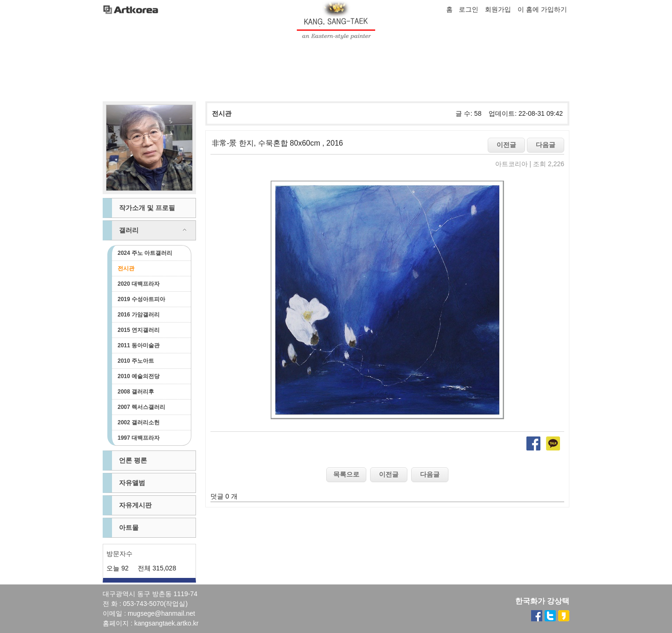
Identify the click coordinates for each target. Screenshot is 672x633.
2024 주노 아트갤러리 (145, 253)
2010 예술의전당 (139, 376)
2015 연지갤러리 (139, 330)
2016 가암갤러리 (139, 315)
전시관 (126, 268)
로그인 (469, 9)
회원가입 (498, 9)
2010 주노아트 (136, 361)
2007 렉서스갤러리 (141, 407)
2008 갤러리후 (136, 392)
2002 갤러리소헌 (139, 422)
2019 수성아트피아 (141, 299)
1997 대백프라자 (139, 438)
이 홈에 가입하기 (542, 9)
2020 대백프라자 (139, 284)
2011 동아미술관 (139, 345)
